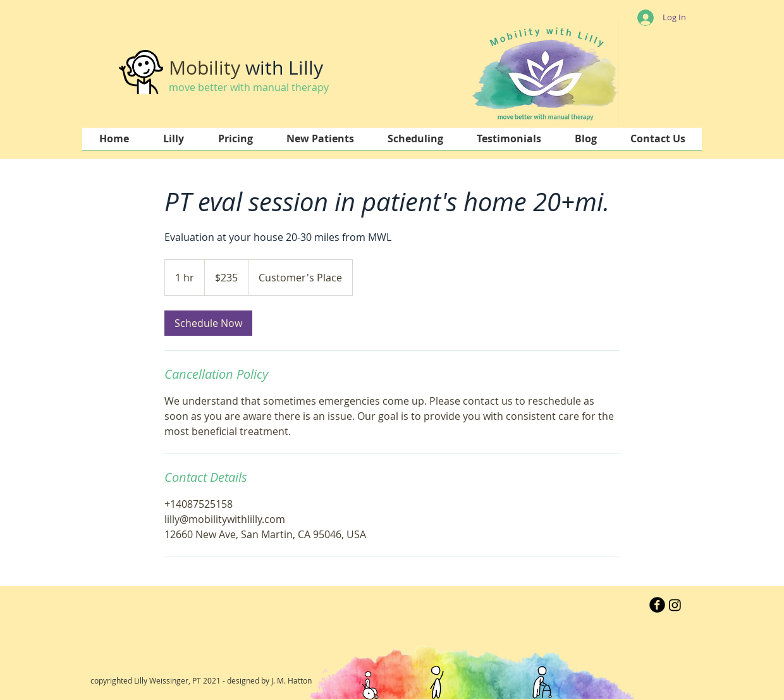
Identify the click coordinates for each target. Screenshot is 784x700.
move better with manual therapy (249, 87)
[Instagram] (675, 605)
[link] (208, 323)
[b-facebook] (657, 605)
